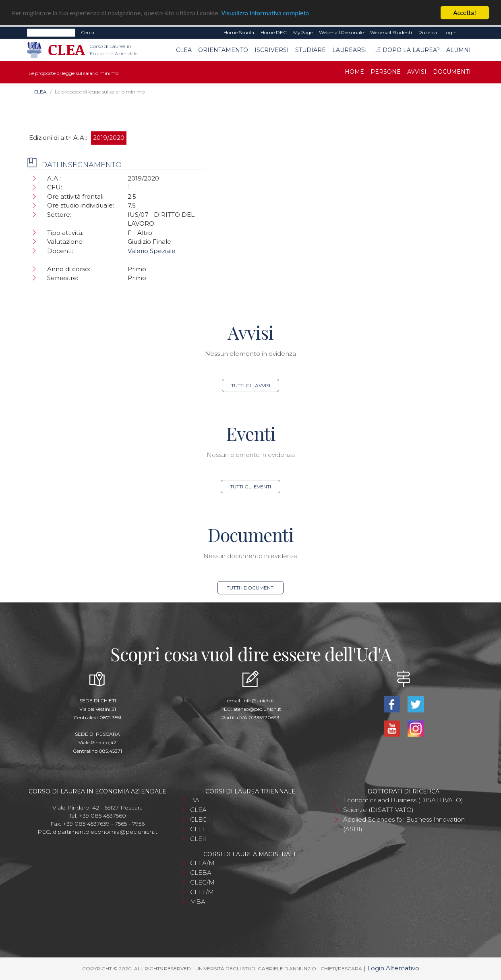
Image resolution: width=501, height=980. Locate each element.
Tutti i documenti (251, 588)
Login (450, 32)
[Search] (51, 33)
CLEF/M (202, 892)
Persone (386, 72)
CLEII (198, 839)
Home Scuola (239, 32)
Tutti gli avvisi (251, 385)
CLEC (198, 819)
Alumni (459, 50)
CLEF (198, 829)
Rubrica (428, 32)
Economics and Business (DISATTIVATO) (403, 800)
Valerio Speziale (152, 251)
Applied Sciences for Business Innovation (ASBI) (404, 824)
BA (195, 800)
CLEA (184, 50)
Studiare (311, 50)
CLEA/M (202, 863)
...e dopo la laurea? (407, 50)
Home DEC (274, 32)
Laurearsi (350, 50)
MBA (198, 902)
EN (467, 33)
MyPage (303, 32)
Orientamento (223, 50)
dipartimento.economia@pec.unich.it (105, 832)
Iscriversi (272, 50)
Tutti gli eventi (250, 487)
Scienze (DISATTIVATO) (378, 810)
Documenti (452, 72)
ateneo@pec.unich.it (257, 709)
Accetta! (465, 13)
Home (354, 72)
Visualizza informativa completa (265, 13)
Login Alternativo (393, 968)
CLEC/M (202, 882)
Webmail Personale (341, 32)
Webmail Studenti (391, 32)
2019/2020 (109, 138)
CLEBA (201, 873)
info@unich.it (258, 701)
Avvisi (417, 72)
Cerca (88, 32)
